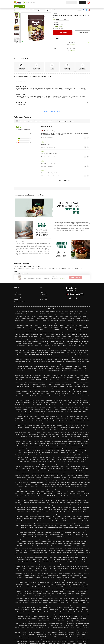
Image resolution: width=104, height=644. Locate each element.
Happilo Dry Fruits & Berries (26, 274)
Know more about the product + (52, 111)
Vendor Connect (44, 299)
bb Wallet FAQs (44, 295)
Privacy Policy (17, 297)
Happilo (55, 13)
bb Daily (16, 304)
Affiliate (16, 299)
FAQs (41, 290)
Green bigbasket (18, 295)
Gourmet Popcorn (30, 269)
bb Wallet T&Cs (44, 297)
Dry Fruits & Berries (19, 269)
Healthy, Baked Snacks (42, 269)
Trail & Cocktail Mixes (77, 269)
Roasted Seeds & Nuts (65, 269)
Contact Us (43, 292)
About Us (16, 290)
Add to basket (63, 33)
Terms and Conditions (19, 302)
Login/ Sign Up (83, 3)
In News (16, 292)
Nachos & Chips (53, 269)
